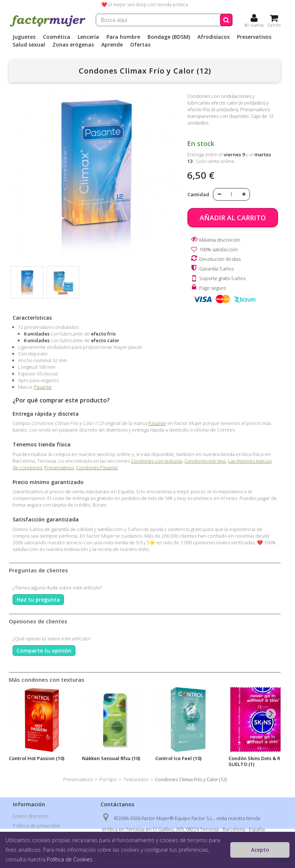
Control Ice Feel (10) (178, 758)
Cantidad (198, 194)
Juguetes (24, 37)
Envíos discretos (31, 816)
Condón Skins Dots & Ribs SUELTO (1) (258, 761)
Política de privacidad (36, 826)
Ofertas (140, 45)
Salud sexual (29, 45)
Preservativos (254, 37)
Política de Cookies (70, 859)
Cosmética (57, 37)
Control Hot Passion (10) (37, 758)
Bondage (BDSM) (169, 37)
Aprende (112, 45)
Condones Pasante (97, 467)
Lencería (88, 37)
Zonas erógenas (73, 45)
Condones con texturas (157, 461)
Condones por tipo (205, 461)
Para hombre (123, 37)
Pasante (43, 387)
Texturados (136, 779)
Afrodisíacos (213, 37)
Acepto (260, 850)
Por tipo (108, 779)
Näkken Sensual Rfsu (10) (111, 758)
